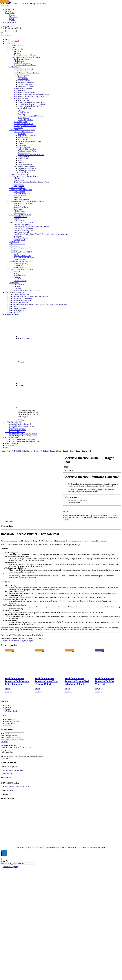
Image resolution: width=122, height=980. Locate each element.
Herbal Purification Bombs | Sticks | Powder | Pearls (31, 182)
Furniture (17, 277)
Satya (20, 160)
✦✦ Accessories (15, 306)
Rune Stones (18, 209)
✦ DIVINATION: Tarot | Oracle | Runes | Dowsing (27, 201)
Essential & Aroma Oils (22, 194)
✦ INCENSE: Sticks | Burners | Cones (22, 130)
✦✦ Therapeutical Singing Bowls (21, 300)
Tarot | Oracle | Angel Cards (23, 203)
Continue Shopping (70, 516)
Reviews (8, 709)
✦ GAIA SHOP (10, 43)
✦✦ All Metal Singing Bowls (19, 294)
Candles (16, 219)
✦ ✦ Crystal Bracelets (21, 75)
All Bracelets (22, 77)
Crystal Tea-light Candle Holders (25, 65)
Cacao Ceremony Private (18, 430)
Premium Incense (24, 153)
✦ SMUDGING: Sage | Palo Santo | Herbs (24, 176)
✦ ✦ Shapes (18, 110)
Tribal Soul (22, 162)
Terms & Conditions (12, 721)
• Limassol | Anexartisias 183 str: (12, 770)
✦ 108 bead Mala (19, 90)
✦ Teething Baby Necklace (23, 88)
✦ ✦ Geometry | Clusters (22, 108)
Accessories (18, 236)
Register (12, 15)
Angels (16, 254)
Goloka (20, 143)
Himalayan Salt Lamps (21, 59)
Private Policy (10, 719)
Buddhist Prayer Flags (21, 263)
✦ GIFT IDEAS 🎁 (16, 49)
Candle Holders (19, 221)
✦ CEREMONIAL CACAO (19, 174)
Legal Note (9, 725)
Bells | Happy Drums (21, 238)
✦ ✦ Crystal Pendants (21, 71)
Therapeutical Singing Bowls (23, 230)
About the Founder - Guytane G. (20, 424)
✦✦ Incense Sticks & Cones (23, 132)
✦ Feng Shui (14, 250)
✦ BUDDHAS (14, 242)
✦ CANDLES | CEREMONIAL (20, 215)
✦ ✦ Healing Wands (21, 122)
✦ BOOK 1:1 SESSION (13, 422)
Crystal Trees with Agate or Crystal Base (32, 104)
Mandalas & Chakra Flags (22, 256)
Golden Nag (22, 145)
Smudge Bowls (19, 186)
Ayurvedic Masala (24, 138)
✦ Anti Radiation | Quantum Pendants (26, 73)
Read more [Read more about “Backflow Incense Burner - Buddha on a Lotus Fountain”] (9, 692)
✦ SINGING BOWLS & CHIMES (21, 223)
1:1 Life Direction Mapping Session (21, 426)
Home (3, 451)
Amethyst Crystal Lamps (22, 63)
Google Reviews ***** (13, 9)
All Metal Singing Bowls (22, 225)
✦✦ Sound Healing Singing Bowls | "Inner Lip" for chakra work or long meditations (38, 304)
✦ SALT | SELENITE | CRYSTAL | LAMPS (24, 57)
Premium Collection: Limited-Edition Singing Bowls (32, 226)
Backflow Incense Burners (27, 168)
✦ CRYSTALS (14, 67)
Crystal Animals (23, 112)
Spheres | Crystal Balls (25, 120)
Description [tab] (9, 521)
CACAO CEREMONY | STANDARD (22, 440)
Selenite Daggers (19, 211)
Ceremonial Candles (20, 217)
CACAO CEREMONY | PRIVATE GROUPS (25, 441)
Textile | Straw (14, 283)
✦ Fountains (14, 246)
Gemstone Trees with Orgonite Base (30, 106)
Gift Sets (17, 53)
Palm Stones (22, 114)
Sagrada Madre (23, 159)
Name (3, 734)
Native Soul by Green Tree (27, 149)
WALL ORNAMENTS (21, 267)
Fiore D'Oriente (23, 139)
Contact (8, 705)
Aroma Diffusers (19, 192)
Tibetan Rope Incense (25, 164)
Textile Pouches (19, 285)
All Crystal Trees (24, 100)
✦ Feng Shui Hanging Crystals (20, 248)
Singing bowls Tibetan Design (24, 228)
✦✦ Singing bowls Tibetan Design (21, 298)
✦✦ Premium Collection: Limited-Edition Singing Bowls (29, 296)
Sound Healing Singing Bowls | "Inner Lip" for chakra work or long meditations (41, 234)
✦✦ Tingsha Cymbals (17, 311)
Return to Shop (18, 864)
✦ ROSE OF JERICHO (17, 188)
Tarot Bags (17, 205)
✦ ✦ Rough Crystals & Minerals (25, 126)
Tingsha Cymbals (19, 240)
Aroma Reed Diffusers (21, 199)
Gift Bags (17, 287)
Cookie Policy (10, 723)
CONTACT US (10, 445)
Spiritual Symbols (20, 260)
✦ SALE (12, 47)
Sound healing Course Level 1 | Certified (23, 434)
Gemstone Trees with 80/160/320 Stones (32, 102)
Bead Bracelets (23, 79)
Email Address (6, 738)
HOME (8, 39)
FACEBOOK (14, 635)
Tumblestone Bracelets (26, 84)
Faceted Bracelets (24, 81)
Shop (8, 451)
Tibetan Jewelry (19, 265)
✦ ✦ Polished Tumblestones (23, 124)
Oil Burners (18, 197)
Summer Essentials (20, 281)
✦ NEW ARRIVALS (16, 45)
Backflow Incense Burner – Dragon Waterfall (17, 641)
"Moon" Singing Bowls (21, 232)
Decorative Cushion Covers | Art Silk (26, 290)
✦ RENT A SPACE (12, 443)
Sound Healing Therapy (17, 428)
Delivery (8, 11)
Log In (12, 19)
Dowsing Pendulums (21, 207)
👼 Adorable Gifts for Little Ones (25, 55)
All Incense (22, 134)
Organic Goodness (24, 147)
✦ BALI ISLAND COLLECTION (21, 269)
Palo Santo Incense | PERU (27, 151)
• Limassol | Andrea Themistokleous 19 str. (15, 787)
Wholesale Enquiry (12, 711)
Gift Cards (17, 51)
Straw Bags (17, 288)
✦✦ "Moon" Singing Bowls (19, 302)
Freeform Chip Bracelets (26, 83)
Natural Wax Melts (20, 196)
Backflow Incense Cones (26, 170)
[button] (6, 6)
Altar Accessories (19, 213)
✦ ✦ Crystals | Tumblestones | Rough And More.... (31, 96)
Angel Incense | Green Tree (27, 136)
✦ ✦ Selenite (18, 128)
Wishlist (12, 21)
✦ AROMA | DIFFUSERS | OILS (21, 190)
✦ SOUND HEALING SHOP (15, 292)
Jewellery (17, 271)
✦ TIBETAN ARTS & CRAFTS (20, 262)
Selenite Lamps (19, 61)
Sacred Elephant (23, 157)
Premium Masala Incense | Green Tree (31, 155)
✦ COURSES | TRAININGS (15, 432)
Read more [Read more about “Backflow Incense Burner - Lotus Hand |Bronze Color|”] (39, 692)
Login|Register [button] (10, 13)
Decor (16, 273)
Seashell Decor (19, 279)
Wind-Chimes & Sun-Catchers (24, 258)
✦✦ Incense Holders (21, 172)
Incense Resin (18, 184)
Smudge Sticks (19, 180)
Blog (7, 447)
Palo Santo (17, 178)
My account (13, 17)
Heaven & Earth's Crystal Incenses (30, 141)
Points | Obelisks (23, 118)
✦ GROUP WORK (12, 438)
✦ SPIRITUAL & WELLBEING (21, 252)
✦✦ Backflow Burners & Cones (24, 166)
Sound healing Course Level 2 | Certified (23, 436)
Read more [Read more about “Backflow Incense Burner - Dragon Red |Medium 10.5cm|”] (69, 692)
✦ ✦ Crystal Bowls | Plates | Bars (25, 92)
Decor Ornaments (20, 275)
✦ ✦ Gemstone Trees (21, 98)
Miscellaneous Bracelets (26, 86)
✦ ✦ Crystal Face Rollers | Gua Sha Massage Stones (31, 94)
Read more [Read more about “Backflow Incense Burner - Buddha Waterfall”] (99, 692)
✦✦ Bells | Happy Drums (18, 308)
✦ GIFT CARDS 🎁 (12, 41)
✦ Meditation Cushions (17, 244)
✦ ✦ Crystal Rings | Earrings (23, 69)
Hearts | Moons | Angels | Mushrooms (31, 116)
